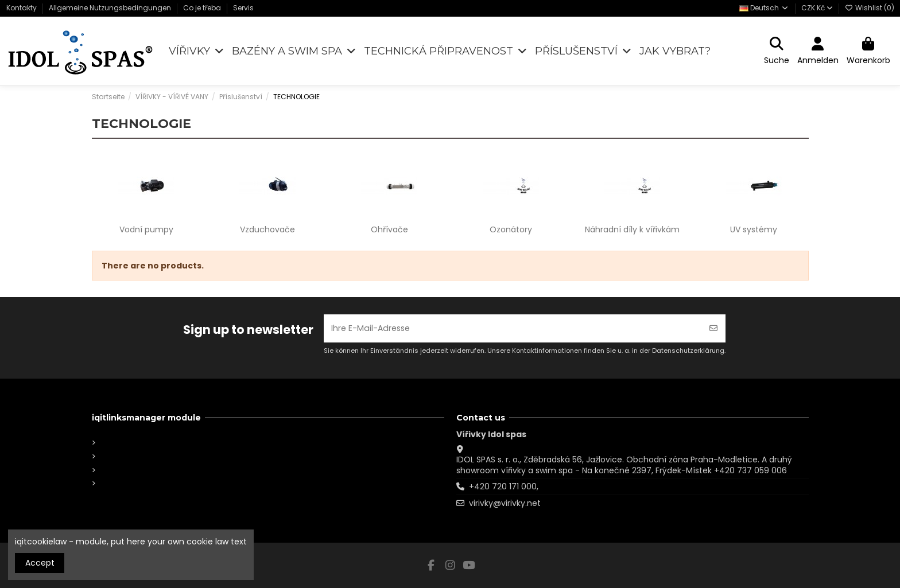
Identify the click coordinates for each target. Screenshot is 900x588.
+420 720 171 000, (504, 486)
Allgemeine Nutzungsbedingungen (111, 8)
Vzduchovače (267, 229)
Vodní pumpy (146, 229)
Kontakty (22, 8)
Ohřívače (389, 229)
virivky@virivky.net (505, 503)
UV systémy (754, 229)
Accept (40, 563)
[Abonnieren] (713, 328)
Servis (243, 8)
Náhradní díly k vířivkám (632, 229)
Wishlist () (870, 8)
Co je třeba (203, 8)
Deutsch (764, 8)
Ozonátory (511, 229)
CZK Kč (817, 8)
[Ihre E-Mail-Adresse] (513, 328)
